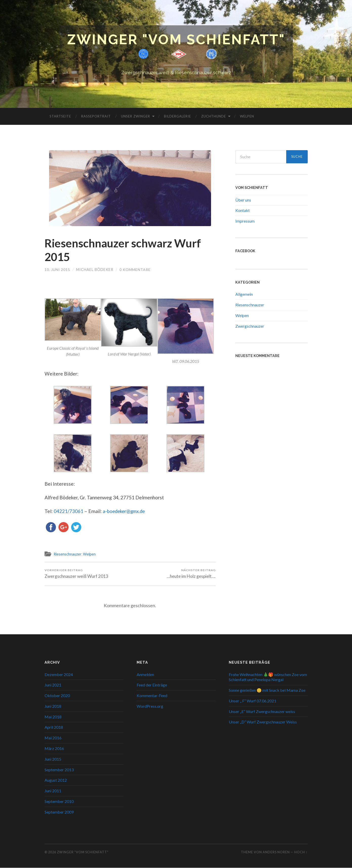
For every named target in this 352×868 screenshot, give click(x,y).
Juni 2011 (53, 791)
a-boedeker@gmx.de (125, 511)
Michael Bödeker (95, 270)
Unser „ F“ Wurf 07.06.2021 (253, 701)
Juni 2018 (53, 706)
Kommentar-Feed (152, 696)
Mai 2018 (53, 717)
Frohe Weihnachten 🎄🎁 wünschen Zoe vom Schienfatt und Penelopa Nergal (268, 677)
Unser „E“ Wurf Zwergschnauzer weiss (262, 712)
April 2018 (54, 727)
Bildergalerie (178, 116)
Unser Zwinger (136, 116)
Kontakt (243, 211)
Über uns (243, 200)
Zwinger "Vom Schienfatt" (176, 40)
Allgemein (244, 294)
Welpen (247, 116)
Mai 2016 (53, 738)
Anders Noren (276, 852)
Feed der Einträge (152, 685)
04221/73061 (68, 511)
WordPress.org (150, 706)
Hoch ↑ (301, 852)
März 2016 (54, 749)
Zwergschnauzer (250, 326)
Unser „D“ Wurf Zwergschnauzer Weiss (263, 722)
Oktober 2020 (57, 696)
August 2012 (56, 780)
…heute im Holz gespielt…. (191, 574)
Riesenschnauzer (68, 554)
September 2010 (59, 802)
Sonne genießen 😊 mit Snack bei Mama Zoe (267, 690)
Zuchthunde (214, 116)
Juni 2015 (53, 759)
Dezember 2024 (59, 674)
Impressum (245, 221)
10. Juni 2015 (57, 270)
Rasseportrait (96, 116)
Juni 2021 (53, 685)
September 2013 (59, 770)
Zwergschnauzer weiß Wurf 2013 (76, 574)
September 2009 (59, 812)
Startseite (60, 116)
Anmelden (145, 674)
